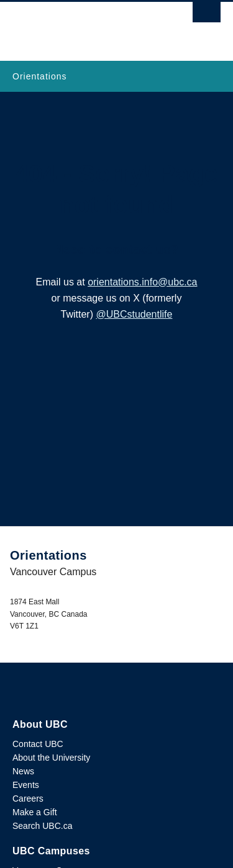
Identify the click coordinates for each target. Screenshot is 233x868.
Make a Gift (35, 812)
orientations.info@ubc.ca (142, 282)
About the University (51, 758)
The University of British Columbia (85, 25)
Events (26, 785)
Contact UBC (38, 744)
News (23, 771)
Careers (28, 799)
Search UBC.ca (42, 826)
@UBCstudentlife (134, 314)
